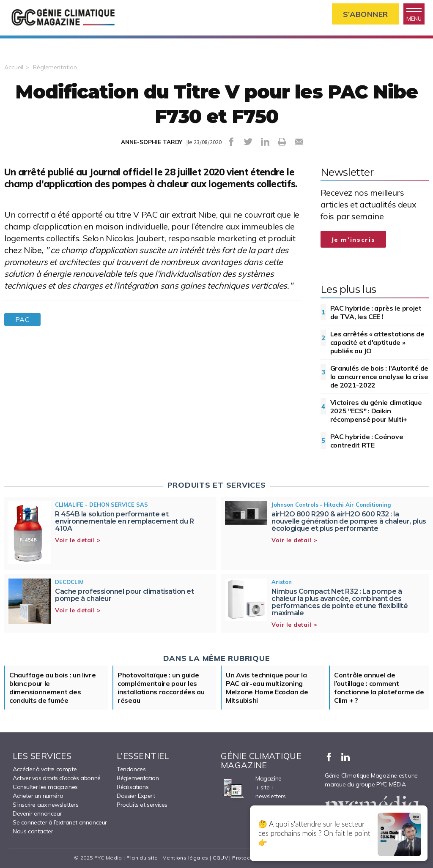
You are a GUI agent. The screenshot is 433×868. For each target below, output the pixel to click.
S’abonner (366, 14)
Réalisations (133, 787)
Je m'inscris (354, 240)
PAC (22, 319)
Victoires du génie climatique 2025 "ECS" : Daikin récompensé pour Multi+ (376, 411)
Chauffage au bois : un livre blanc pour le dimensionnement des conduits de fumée (53, 688)
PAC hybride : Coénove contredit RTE (367, 441)
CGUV (220, 858)
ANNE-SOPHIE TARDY (152, 142)
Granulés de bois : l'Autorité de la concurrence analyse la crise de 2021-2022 (379, 377)
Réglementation (55, 67)
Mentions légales (185, 858)
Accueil (14, 67)
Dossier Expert (136, 796)
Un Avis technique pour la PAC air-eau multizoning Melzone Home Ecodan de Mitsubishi (267, 688)
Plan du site (142, 858)
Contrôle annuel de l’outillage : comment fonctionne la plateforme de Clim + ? (379, 688)
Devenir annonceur (37, 813)
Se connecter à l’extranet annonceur (60, 822)
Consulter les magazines (45, 787)
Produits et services (142, 805)
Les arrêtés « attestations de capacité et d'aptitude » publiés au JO (377, 342)
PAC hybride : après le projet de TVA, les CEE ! (376, 312)
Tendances (131, 769)
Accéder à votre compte (45, 769)
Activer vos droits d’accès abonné (57, 778)
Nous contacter (33, 831)
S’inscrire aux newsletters (46, 805)
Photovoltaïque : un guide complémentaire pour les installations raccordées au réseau (161, 688)
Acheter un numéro (38, 796)
